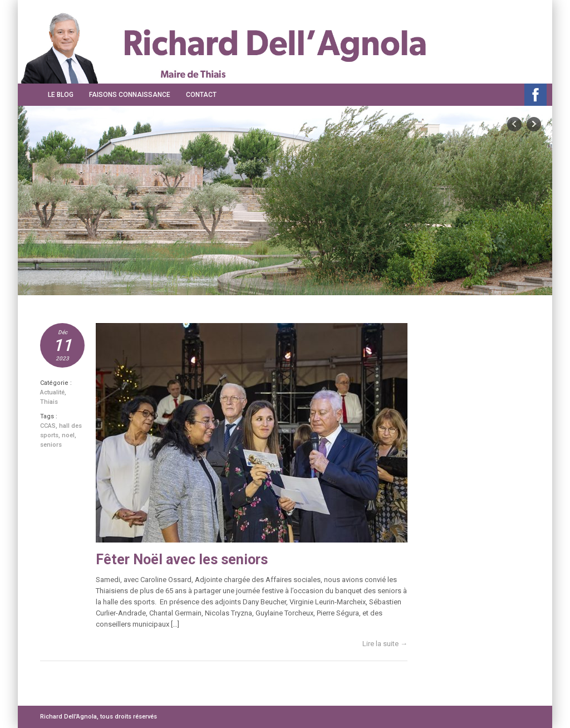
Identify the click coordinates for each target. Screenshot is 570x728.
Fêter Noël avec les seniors (182, 560)
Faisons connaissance (130, 95)
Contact (201, 95)
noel (68, 435)
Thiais (49, 402)
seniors (51, 445)
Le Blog (61, 95)
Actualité (52, 392)
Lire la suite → (385, 644)
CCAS (48, 426)
